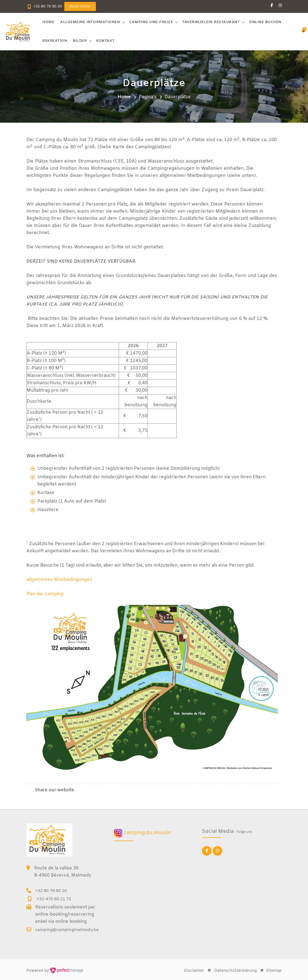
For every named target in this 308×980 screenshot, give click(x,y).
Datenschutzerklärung (236, 971)
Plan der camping (45, 594)
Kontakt (106, 41)
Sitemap (274, 971)
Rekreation (55, 41)
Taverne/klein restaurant (211, 22)
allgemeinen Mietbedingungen (59, 580)
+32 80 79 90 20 (48, 6)
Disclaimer (194, 971)
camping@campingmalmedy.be (67, 930)
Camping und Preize (151, 22)
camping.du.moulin (143, 833)
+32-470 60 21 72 (54, 899)
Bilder (80, 41)
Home (49, 22)
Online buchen (265, 22)
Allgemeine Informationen (90, 22)
